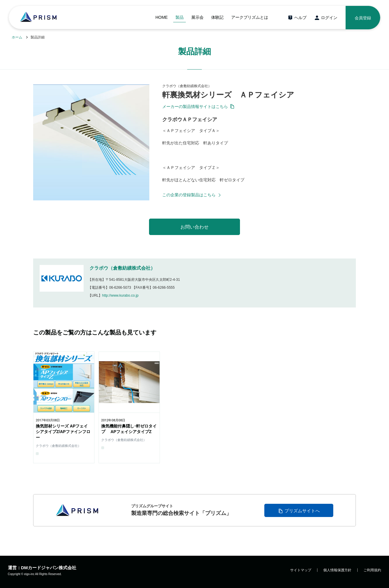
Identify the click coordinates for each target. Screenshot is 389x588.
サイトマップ (301, 570)
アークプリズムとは (250, 17)
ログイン (329, 18)
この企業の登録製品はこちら (189, 195)
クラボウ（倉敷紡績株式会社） (122, 268)
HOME (162, 17)
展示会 (197, 17)
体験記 (217, 17)
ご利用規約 (372, 570)
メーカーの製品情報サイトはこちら (195, 107)
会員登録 (363, 18)
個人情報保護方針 (337, 570)
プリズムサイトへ (302, 511)
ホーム (17, 37)
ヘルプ (300, 18)
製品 (180, 17)
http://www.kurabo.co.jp (120, 295)
